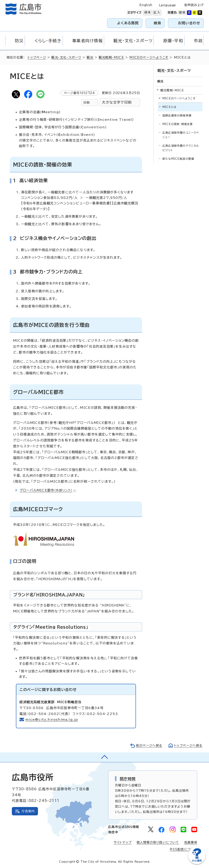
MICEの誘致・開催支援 (178, 124)
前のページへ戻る (149, 746)
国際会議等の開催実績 (177, 116)
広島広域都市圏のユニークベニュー (181, 135)
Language (167, 5)
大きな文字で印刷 (117, 102)
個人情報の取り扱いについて (158, 842)
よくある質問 (128, 23)
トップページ (37, 57)
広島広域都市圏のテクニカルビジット (181, 148)
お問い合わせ (189, 23)
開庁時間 (128, 779)
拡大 (156, 13)
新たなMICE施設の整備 (178, 159)
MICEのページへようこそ (149, 57)
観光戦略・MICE (112, 57)
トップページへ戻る (188, 746)
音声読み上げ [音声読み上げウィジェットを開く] (194, 5)
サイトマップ (123, 842)
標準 (147, 13)
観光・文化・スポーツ (66, 57)
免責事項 (191, 842)
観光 (90, 57)
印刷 (87, 103)
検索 (158, 23)
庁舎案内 (28, 811)
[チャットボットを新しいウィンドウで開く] (197, 863)
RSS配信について (184, 849)
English (146, 5)
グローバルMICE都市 (48, 490)
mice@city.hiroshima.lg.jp (52, 719)
